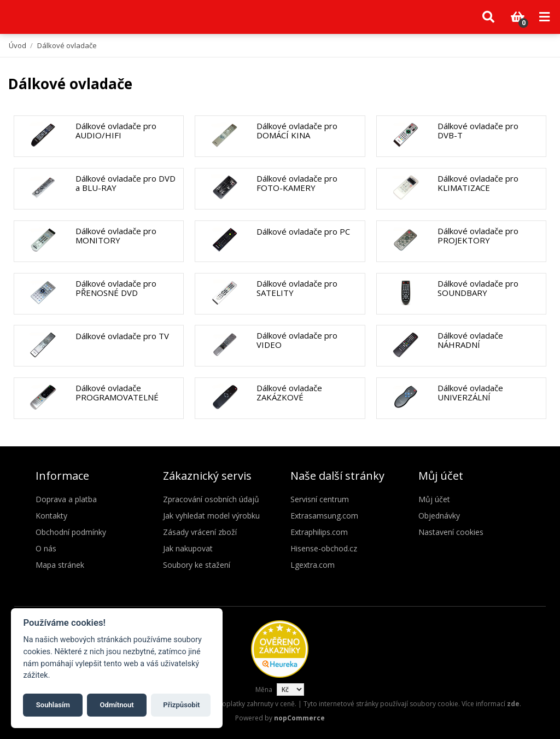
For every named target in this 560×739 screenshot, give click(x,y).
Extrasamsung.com (324, 516)
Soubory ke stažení (197, 565)
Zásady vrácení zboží (200, 532)
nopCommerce (299, 718)
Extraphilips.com (319, 532)
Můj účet (434, 499)
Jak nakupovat (188, 548)
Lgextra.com (313, 565)
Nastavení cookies (451, 532)
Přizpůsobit (181, 705)
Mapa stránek (60, 565)
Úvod (17, 45)
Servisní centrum (320, 499)
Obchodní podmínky (71, 532)
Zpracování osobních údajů (211, 499)
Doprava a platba (66, 499)
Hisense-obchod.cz (324, 548)
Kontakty (51, 516)
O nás (46, 548)
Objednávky (439, 516)
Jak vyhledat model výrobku (211, 516)
